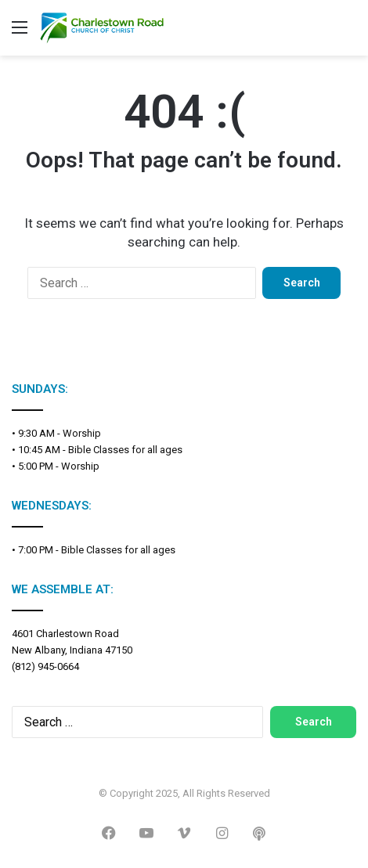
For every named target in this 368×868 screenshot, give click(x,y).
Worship (82, 433)
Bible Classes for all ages (125, 450)
